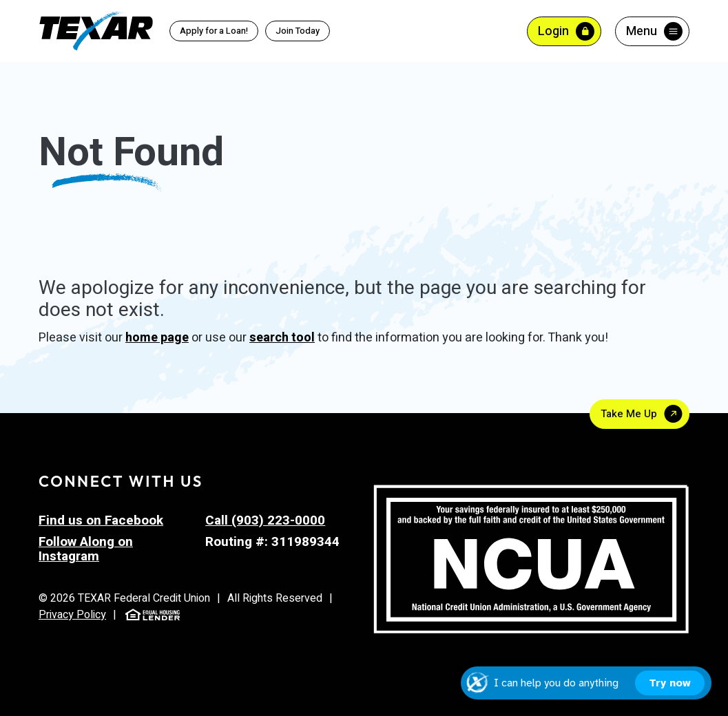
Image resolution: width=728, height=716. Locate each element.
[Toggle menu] (652, 31)
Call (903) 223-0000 (265, 520)
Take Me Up (629, 414)
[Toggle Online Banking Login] (564, 31)
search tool (282, 338)
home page (157, 338)
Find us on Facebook (101, 520)
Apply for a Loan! (214, 31)
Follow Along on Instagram (86, 549)
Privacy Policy (72, 615)
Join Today (298, 31)
